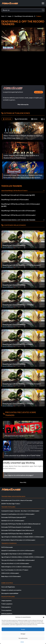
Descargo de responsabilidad (10, 593)
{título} (22, 642)
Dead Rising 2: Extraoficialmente (24, 16)
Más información (23, 104)
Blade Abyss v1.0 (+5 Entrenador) (11, 576)
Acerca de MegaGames (8, 587)
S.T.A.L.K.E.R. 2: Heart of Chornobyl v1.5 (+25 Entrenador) (18, 540)
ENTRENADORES (21, 119)
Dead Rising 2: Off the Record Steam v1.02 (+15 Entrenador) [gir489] (21, 205)
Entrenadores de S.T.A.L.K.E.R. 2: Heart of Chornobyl (17, 500)
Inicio (3, 16)
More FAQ (23, 482)
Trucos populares (6, 610)
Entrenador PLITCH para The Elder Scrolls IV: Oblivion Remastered (21, 524)
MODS (34, 119)
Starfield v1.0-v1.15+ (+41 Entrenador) (13, 521)
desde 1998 (38, 92)
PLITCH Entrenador (7, 547)
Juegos (9, 16)
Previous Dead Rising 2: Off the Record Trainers (18, 220)
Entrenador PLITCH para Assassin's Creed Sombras (16, 527)
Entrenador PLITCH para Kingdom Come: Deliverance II (18, 530)
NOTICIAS (7, 119)
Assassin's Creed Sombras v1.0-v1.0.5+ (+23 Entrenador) (18, 514)
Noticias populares (7, 613)
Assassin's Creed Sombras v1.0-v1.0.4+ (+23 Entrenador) (18, 550)
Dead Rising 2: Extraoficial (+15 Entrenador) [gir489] (18, 195)
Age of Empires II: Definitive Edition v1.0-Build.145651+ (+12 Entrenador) (23, 537)
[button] (44, 617)
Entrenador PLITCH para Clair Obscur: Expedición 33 (17, 534)
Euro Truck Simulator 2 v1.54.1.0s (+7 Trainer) (15, 570)
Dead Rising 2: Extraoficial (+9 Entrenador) (15, 200)
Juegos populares (6, 601)
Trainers (39, 16)
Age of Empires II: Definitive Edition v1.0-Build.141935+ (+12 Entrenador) (23, 557)
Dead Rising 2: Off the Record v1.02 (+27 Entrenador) (18, 211)
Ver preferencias (23, 638)
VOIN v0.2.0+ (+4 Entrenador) (10, 573)
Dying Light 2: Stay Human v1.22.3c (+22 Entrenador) (17, 554)
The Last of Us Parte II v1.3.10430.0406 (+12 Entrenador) (18, 560)
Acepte (23, 629)
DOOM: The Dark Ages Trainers (11, 504)
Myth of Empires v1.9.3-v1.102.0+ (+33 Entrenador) (16, 567)
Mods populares (6, 607)
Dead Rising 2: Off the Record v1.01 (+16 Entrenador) (18, 215)
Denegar (23, 634)
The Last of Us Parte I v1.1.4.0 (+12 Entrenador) (15, 563)
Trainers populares (7, 604)
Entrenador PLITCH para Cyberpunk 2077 (14, 517)
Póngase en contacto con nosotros (11, 590)
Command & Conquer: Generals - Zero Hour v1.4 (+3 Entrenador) (20, 511)
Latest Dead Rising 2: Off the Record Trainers (14, 190)
